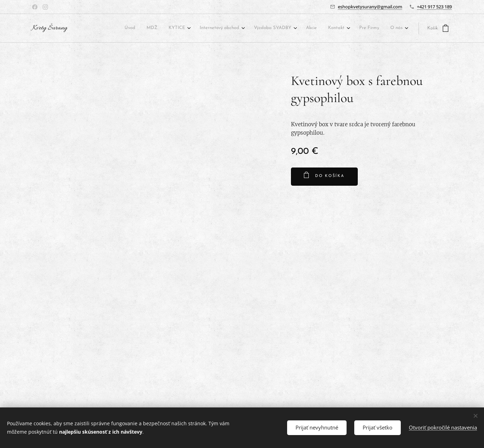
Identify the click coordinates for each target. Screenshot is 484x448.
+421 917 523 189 (434, 7)
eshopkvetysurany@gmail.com (370, 7)
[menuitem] (140, 29)
